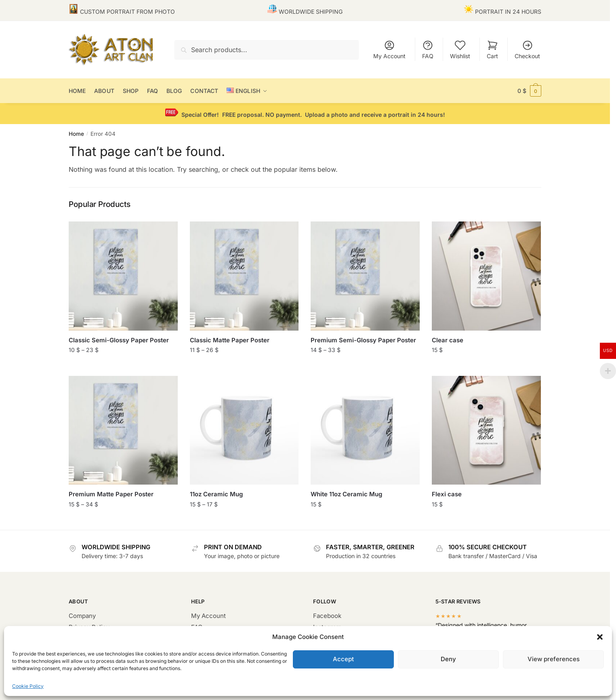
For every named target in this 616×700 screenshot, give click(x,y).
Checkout (527, 50)
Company (82, 616)
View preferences (554, 659)
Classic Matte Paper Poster (230, 340)
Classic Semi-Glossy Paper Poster (119, 340)
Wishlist (460, 50)
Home (76, 134)
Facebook (327, 616)
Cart (492, 50)
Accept (343, 659)
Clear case (448, 340)
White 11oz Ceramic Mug (346, 494)
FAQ (428, 50)
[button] (600, 637)
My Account (389, 50)
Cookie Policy (28, 686)
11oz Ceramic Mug (216, 494)
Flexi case (447, 494)
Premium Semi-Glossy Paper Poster (363, 340)
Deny (448, 659)
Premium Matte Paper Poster (111, 494)
